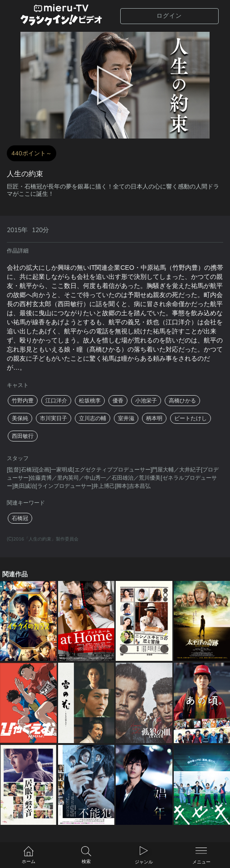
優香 (118, 401)
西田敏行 (23, 436)
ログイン (169, 16)
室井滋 (126, 418)
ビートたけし (191, 418)
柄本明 (154, 418)
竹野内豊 (23, 401)
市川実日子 (54, 418)
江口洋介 (56, 401)
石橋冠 (20, 518)
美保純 (20, 418)
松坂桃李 (90, 401)
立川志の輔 (93, 418)
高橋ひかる (182, 401)
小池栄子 (146, 401)
